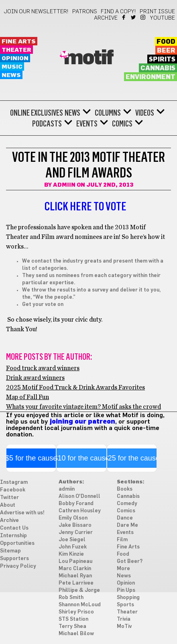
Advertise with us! (22, 513)
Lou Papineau (75, 561)
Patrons (85, 12)
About (8, 505)
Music (12, 67)
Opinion (15, 58)
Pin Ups (126, 590)
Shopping (128, 598)
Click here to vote (85, 206)
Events (87, 124)
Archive (106, 18)
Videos (145, 113)
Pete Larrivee (76, 583)
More (123, 569)
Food (166, 42)
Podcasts (47, 124)
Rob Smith (71, 598)
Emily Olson (73, 518)
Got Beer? (130, 561)
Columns (108, 113)
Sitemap (10, 551)
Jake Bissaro (75, 525)
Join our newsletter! (36, 12)
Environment (151, 77)
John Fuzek (73, 547)
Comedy (127, 504)
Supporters (14, 559)
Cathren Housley (80, 511)
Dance (125, 518)
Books (125, 489)
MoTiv (124, 627)
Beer (166, 51)
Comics (122, 124)
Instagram (143, 17)
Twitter (134, 17)
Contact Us (14, 528)
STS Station (73, 619)
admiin (64, 185)
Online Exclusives (37, 113)
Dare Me (127, 525)
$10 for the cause (81, 458)
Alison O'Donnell (79, 496)
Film (122, 540)
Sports (125, 605)
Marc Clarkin (75, 569)
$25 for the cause (132, 458)
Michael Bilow (76, 634)
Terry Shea (72, 627)
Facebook (124, 17)
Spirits (162, 59)
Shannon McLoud (80, 605)
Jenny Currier (76, 533)
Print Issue (157, 12)
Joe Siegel (72, 540)
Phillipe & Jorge (79, 590)
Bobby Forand (76, 504)
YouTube (163, 18)
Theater (16, 50)
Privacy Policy (18, 566)
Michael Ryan (75, 576)
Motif (88, 58)
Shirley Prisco (76, 612)
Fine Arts (19, 42)
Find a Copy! (118, 12)
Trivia (124, 619)
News (11, 75)
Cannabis (158, 68)
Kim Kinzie (71, 554)
